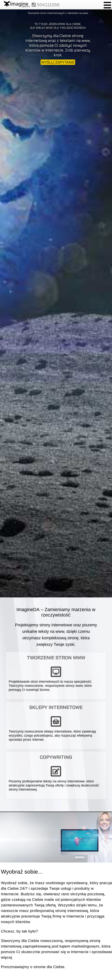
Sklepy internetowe (56, 707)
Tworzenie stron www (56, 658)
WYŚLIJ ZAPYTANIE (58, 62)
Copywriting (56, 757)
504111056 (46, 5)
